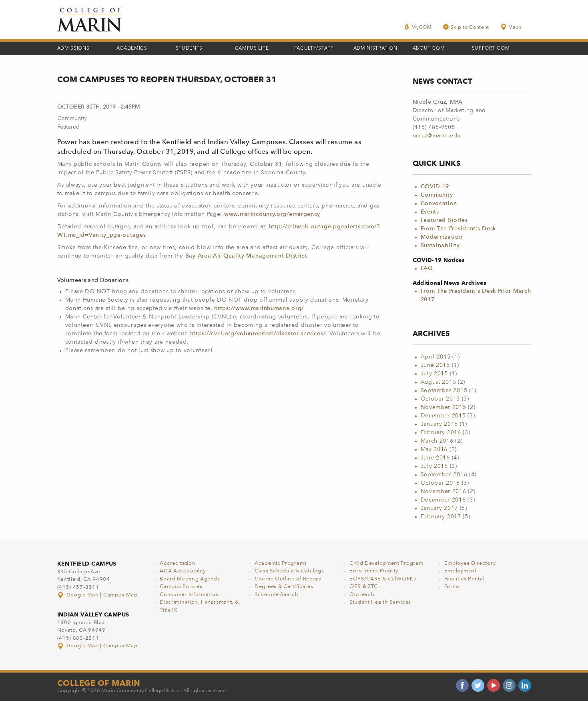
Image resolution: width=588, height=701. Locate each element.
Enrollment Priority (374, 571)
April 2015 (436, 357)
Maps (511, 27)
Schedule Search (277, 595)
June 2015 (435, 365)
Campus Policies (181, 587)
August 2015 (438, 382)
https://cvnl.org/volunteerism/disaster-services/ (258, 334)
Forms (452, 587)
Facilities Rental (465, 579)
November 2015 (444, 407)
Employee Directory (470, 563)
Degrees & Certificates (284, 587)
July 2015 (434, 374)
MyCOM (418, 27)
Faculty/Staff (314, 48)
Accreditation (178, 563)
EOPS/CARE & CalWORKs (383, 579)
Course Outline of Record (288, 579)
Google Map (79, 595)
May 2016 (434, 449)
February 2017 (441, 517)
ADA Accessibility (183, 571)
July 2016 (434, 466)
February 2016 (441, 433)
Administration (375, 48)
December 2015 (443, 416)
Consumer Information (189, 595)
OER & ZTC (364, 587)
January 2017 (439, 508)
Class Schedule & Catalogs (289, 571)
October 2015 (440, 399)
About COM (429, 48)
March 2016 (437, 441)
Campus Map (120, 595)
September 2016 (444, 475)
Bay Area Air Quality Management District (246, 256)
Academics (132, 48)
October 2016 (440, 483)
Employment (461, 571)
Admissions (73, 48)
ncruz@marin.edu (437, 136)
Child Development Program (386, 563)
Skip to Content (466, 27)
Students (189, 48)
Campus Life (252, 48)
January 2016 (439, 424)
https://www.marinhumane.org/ (260, 308)
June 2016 (435, 458)
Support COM (491, 48)
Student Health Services (380, 602)
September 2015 (444, 391)
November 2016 (444, 492)
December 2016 (443, 500)
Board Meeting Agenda (190, 579)
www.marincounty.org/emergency (272, 214)
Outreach (362, 595)
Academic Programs (281, 563)
